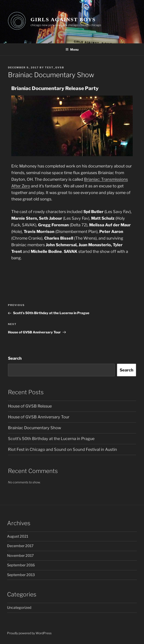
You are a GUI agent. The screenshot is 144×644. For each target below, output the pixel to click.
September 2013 (21, 575)
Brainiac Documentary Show (35, 428)
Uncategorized (19, 608)
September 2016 (21, 565)
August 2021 (18, 536)
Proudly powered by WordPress (29, 633)
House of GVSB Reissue (30, 406)
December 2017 (20, 546)
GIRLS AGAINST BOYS (63, 19)
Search (15, 358)
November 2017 (20, 556)
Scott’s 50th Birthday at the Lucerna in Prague (51, 439)
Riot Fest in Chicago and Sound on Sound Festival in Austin (62, 449)
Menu (72, 49)
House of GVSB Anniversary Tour (39, 417)
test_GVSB (55, 67)
